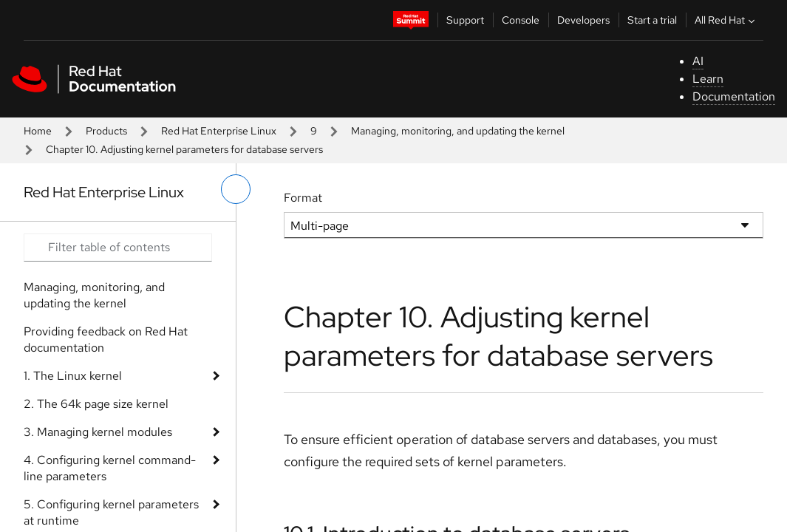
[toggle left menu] (236, 189)
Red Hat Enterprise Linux (219, 131)
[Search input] (118, 248)
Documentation (734, 96)
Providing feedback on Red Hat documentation (106, 340)
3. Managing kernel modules (98, 432)
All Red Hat (726, 20)
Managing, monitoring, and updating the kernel (458, 131)
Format (303, 198)
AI (698, 61)
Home (38, 131)
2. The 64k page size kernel (96, 404)
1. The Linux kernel (73, 376)
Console (521, 20)
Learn (708, 79)
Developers (583, 20)
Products (106, 131)
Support (465, 20)
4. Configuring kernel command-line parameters (110, 468)
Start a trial (652, 20)
